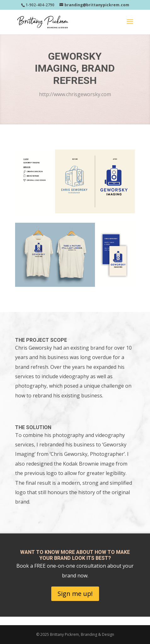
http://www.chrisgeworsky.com (75, 94)
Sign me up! (75, 594)
